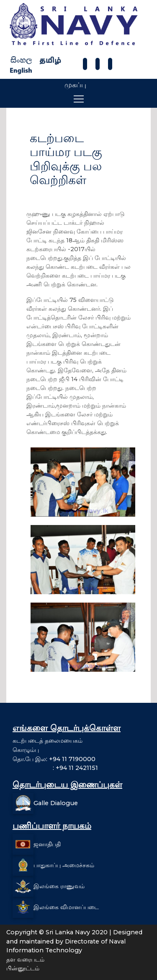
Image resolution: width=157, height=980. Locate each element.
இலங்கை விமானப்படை (66, 907)
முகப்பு (75, 85)
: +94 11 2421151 (55, 768)
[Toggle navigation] (79, 99)
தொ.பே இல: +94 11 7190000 (54, 759)
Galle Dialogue (56, 803)
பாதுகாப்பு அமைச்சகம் (64, 865)
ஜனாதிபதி (47, 844)
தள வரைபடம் (25, 959)
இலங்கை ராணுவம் (59, 886)
